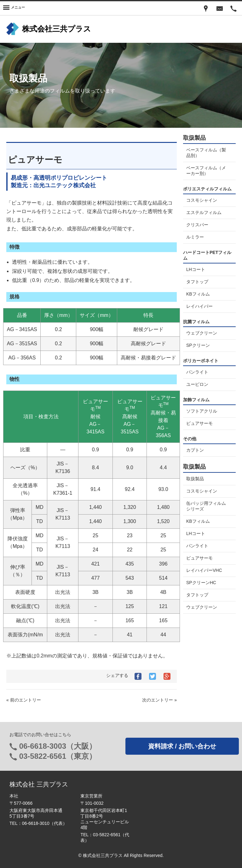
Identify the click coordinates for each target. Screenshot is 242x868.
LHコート (196, 269)
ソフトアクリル (202, 411)
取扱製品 (195, 479)
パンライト (197, 372)
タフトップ (197, 282)
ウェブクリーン (202, 333)
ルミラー (195, 237)
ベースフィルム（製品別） (206, 153)
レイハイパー (199, 306)
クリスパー (197, 225)
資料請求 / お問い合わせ (182, 746)
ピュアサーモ (199, 423)
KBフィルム (198, 294)
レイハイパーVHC (204, 570)
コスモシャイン (202, 200)
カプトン (195, 450)
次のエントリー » (159, 700)
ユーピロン (197, 384)
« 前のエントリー (24, 700)
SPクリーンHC (201, 583)
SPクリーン (198, 345)
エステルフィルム (204, 212)
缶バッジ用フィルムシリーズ (206, 506)
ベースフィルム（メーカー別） (206, 171)
